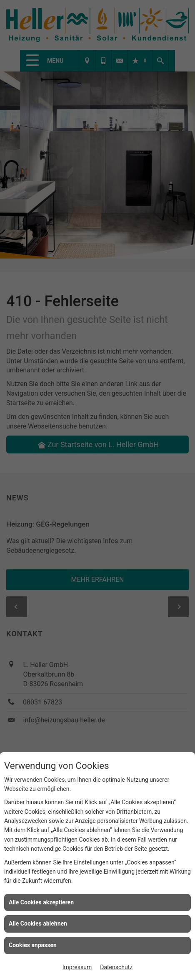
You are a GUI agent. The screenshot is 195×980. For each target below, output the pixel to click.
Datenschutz (116, 967)
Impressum (77, 967)
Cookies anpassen (33, 945)
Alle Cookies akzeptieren (41, 902)
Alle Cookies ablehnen (38, 923)
